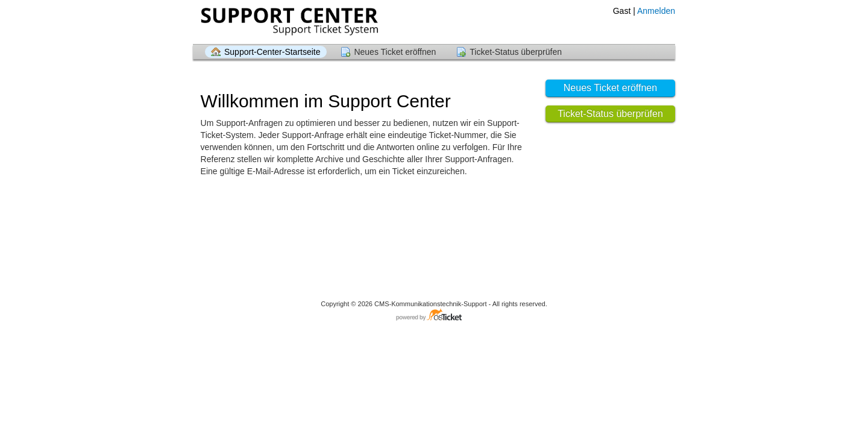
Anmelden (656, 11)
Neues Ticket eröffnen (395, 52)
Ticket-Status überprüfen (516, 52)
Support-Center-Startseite (272, 52)
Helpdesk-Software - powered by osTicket (434, 316)
